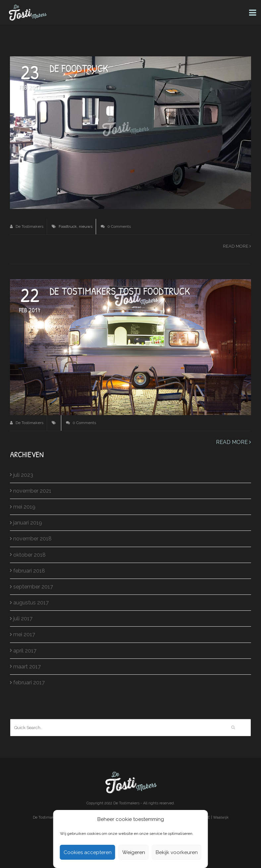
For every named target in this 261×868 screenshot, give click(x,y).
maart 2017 (27, 667)
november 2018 (32, 539)
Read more (237, 246)
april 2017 (25, 651)
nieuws (86, 226)
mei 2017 (24, 634)
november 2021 (32, 491)
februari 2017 (29, 682)
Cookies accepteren (88, 852)
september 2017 (33, 587)
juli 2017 (23, 619)
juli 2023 (23, 475)
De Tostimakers (27, 226)
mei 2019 (24, 507)
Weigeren (134, 852)
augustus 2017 (31, 603)
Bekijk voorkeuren (177, 852)
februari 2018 (29, 571)
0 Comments (116, 226)
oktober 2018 (29, 555)
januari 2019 (28, 523)
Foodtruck (68, 226)
